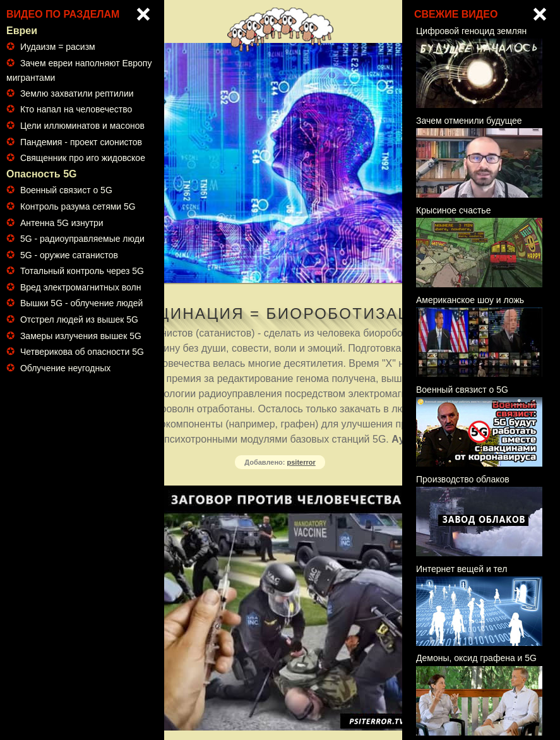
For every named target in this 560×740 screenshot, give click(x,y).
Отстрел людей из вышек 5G (79, 319)
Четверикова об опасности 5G (82, 352)
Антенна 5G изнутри (62, 223)
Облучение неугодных (65, 368)
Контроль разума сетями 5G (78, 206)
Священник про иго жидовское (83, 158)
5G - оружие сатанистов (69, 255)
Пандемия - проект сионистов (81, 142)
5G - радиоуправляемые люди (82, 239)
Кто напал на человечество (76, 109)
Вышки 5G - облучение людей (81, 303)
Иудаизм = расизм (58, 47)
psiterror (301, 462)
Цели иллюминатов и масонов (82, 126)
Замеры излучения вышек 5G (81, 336)
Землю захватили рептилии (77, 93)
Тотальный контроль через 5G (82, 271)
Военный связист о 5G (66, 190)
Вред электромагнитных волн (81, 287)
